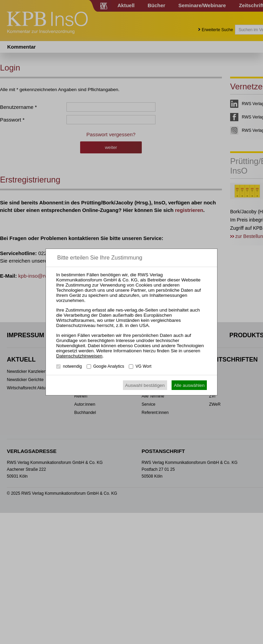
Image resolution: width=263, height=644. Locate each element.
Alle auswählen (189, 385)
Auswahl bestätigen (145, 385)
